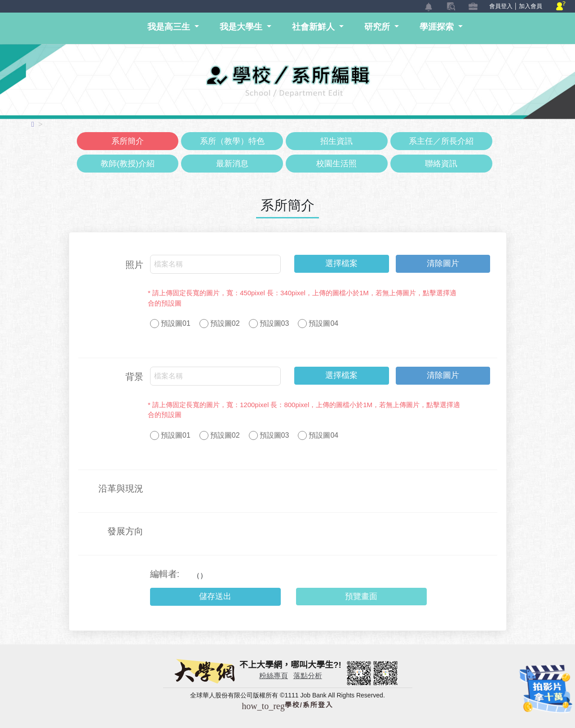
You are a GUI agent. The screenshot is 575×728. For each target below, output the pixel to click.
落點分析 (308, 676)
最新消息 (232, 164)
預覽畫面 (361, 596)
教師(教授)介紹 (128, 164)
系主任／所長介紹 (441, 141)
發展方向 (125, 531)
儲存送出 (215, 596)
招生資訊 (336, 141)
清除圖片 (443, 263)
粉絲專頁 (274, 676)
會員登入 (501, 6)
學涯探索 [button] (438, 27)
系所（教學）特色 (232, 141)
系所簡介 (128, 141)
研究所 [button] (378, 27)
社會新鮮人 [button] (314, 27)
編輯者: (165, 574)
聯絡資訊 (441, 164)
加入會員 (531, 6)
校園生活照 (336, 164)
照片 (134, 265)
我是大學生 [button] (242, 27)
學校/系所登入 (287, 705)
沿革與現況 (121, 488)
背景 (134, 377)
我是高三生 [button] (170, 27)
